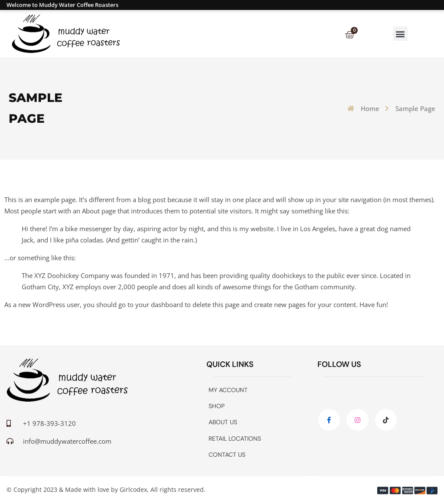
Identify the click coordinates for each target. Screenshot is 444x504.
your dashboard (159, 304)
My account (228, 390)
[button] (400, 34)
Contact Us (227, 455)
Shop (217, 406)
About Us (223, 422)
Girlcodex (133, 489)
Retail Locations (235, 439)
